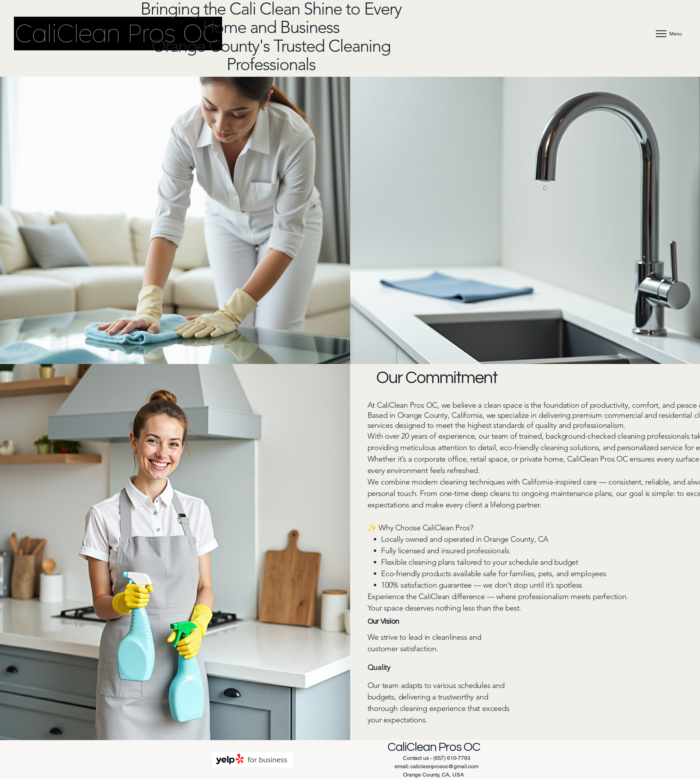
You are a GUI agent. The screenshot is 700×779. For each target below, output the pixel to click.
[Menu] (668, 34)
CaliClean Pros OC (434, 747)
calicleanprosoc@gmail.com (444, 766)
